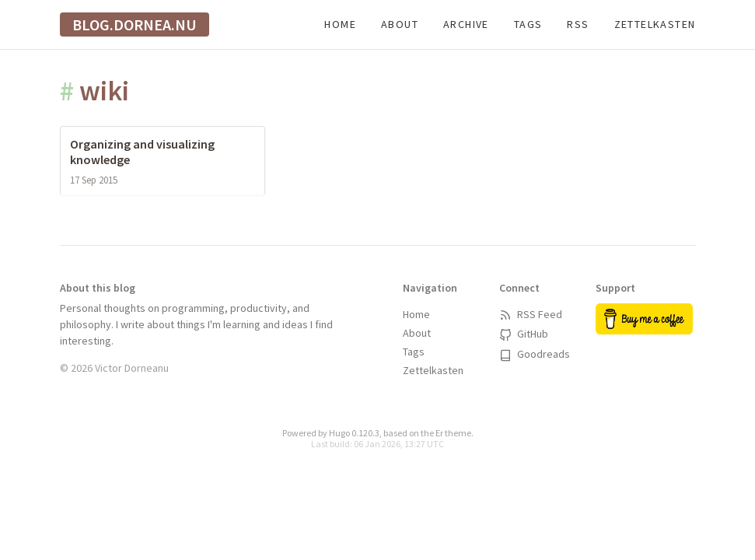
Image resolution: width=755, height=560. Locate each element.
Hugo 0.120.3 (354, 433)
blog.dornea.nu (135, 24)
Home (340, 24)
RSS (578, 24)
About (400, 24)
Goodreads (535, 354)
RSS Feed (531, 314)
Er (439, 433)
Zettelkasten (655, 24)
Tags (528, 24)
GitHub (524, 334)
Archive (466, 24)
